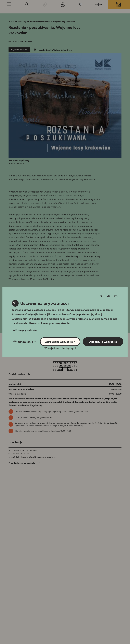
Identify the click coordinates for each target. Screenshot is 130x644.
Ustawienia (25, 342)
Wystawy (22, 21)
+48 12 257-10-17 (21, 454)
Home (11, 21)
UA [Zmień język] (116, 296)
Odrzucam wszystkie (60, 342)
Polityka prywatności (25, 330)
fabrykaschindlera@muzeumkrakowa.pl (36, 457)
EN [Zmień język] (108, 296)
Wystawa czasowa (19, 50)
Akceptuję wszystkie (103, 342)
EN (96, 4)
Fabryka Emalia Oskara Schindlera (55, 50)
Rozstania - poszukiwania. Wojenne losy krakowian (53, 21)
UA (101, 4)
